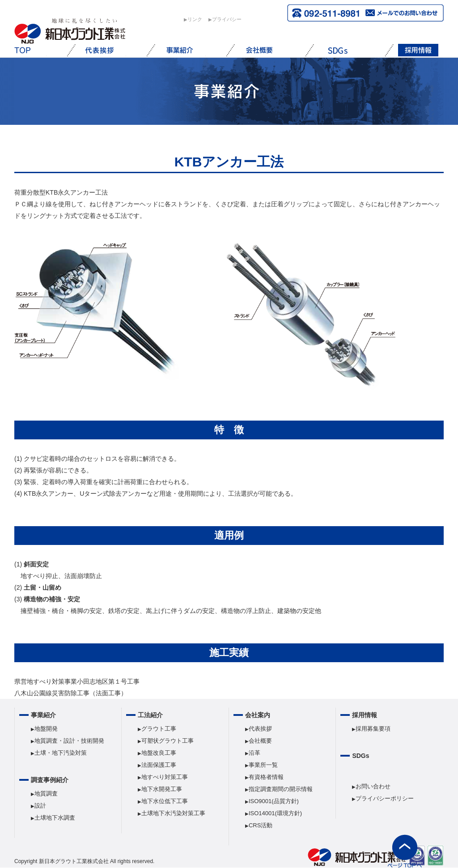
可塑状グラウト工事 (168, 741)
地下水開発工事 (162, 789)
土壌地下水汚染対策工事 (173, 813)
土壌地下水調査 (55, 818)
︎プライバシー (227, 19)
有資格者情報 (266, 777)
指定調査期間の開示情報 (281, 789)
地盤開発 (46, 729)
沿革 (254, 753)
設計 (40, 806)
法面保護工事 (159, 765)
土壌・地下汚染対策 (61, 753)
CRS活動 (261, 825)
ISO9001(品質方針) (274, 801)
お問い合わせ (373, 786)
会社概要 (260, 741)
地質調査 (46, 794)
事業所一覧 (263, 765)
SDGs (360, 756)
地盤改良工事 (159, 753)
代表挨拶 (260, 729)
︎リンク (195, 19)
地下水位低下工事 (165, 801)
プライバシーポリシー (385, 798)
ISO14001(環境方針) (275, 813)
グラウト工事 (159, 729)
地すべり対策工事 (165, 777)
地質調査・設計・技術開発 (69, 741)
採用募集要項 (373, 729)
